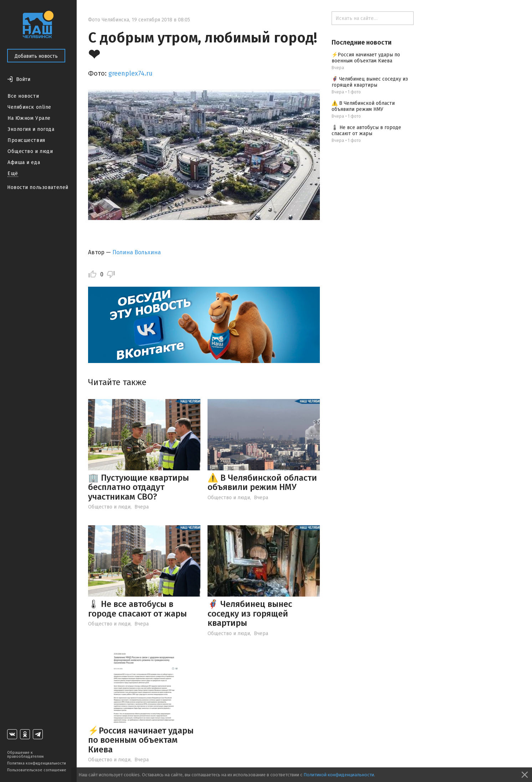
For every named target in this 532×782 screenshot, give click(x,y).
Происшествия (26, 140)
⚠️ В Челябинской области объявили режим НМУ (262, 482)
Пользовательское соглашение (37, 770)
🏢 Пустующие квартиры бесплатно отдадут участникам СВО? (139, 487)
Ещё (13, 173)
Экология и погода (31, 129)
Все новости (23, 96)
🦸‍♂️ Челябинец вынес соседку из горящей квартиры (250, 614)
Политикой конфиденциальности (339, 775)
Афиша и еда (24, 162)
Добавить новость (36, 56)
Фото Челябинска (109, 20)
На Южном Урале (29, 118)
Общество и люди (30, 151)
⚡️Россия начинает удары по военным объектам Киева (141, 740)
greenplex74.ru (131, 73)
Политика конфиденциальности (37, 763)
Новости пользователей (38, 187)
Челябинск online (29, 107)
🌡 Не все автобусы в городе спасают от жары (137, 609)
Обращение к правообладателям (25, 755)
